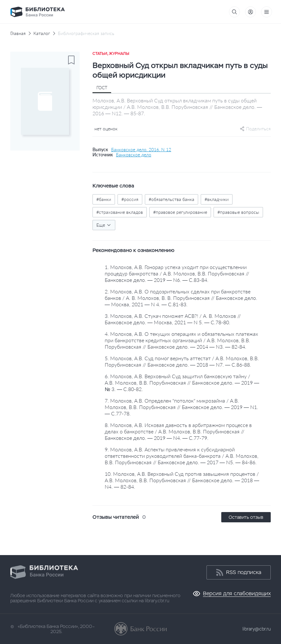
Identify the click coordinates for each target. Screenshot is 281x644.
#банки (104, 199)
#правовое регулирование (180, 212)
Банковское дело (134, 155)
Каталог (42, 33)
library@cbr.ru (257, 629)
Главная (18, 33)
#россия (130, 199)
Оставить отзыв (246, 517)
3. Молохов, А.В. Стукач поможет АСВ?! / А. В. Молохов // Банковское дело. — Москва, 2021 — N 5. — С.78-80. (173, 319)
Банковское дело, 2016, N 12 (141, 150)
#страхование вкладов (120, 212)
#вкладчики (217, 199)
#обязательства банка (171, 199)
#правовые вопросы (238, 212)
